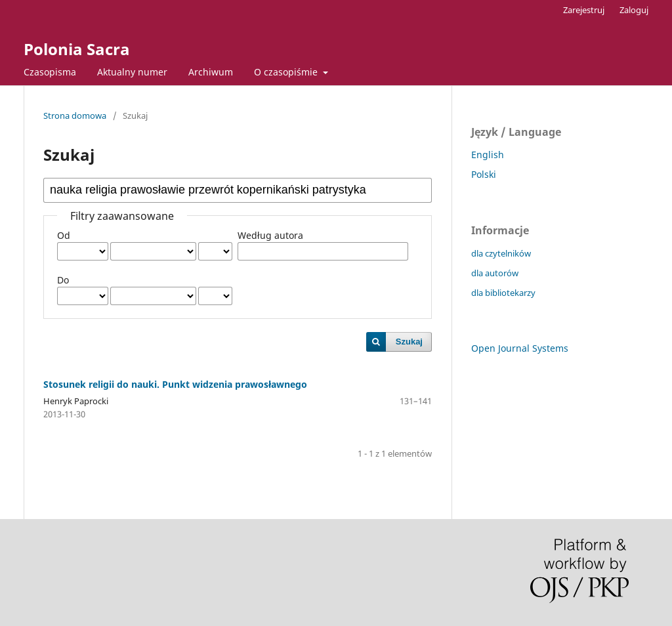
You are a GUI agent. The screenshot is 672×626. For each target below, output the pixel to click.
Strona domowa (75, 115)
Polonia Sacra (77, 49)
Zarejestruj (584, 10)
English (488, 155)
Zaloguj (634, 10)
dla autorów (495, 273)
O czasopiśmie (287, 72)
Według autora (270, 235)
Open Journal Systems (520, 348)
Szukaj (409, 342)
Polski (484, 174)
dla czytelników (501, 253)
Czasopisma (50, 72)
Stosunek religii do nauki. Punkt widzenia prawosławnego (175, 384)
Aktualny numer (132, 72)
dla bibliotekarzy (503, 293)
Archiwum (211, 72)
